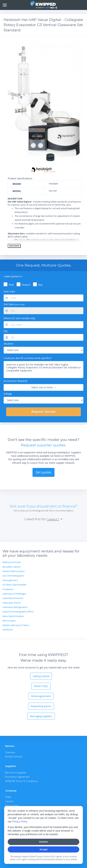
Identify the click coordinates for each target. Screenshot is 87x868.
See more (14, 246)
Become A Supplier (16, 773)
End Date (14, 304)
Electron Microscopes (14, 571)
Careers (9, 801)
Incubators (8, 589)
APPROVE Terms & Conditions (21, 781)
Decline (43, 842)
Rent (11, 285)
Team (8, 797)
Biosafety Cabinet (11, 567)
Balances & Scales (12, 562)
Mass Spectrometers (13, 616)
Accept (44, 849)
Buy (40, 285)
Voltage (8, 394)
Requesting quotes (41, 706)
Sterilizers (8, 630)
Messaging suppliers (41, 716)
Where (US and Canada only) (19, 318)
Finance (26, 285)
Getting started (41, 676)
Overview (10, 752)
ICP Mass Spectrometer (15, 585)
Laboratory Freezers (13, 598)
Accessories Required (15, 381)
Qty (6, 331)
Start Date (9, 291)
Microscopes (9, 621)
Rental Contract (14, 757)
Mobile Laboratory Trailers (16, 625)
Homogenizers (10, 580)
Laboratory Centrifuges (14, 594)
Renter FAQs (41, 686)
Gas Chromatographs (13, 576)
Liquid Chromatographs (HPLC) (18, 612)
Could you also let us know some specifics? (28, 358)
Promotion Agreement (17, 777)
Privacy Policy (20, 821)
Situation (8, 344)
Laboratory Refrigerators (15, 607)
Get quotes (44, 472)
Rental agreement (41, 696)
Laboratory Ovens (12, 603)
